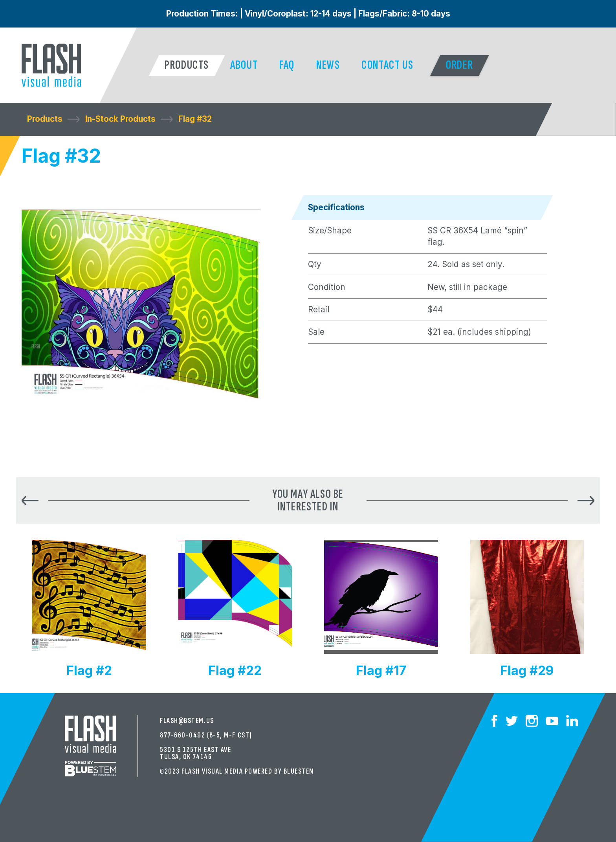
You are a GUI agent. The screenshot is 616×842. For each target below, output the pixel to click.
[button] (187, 65)
